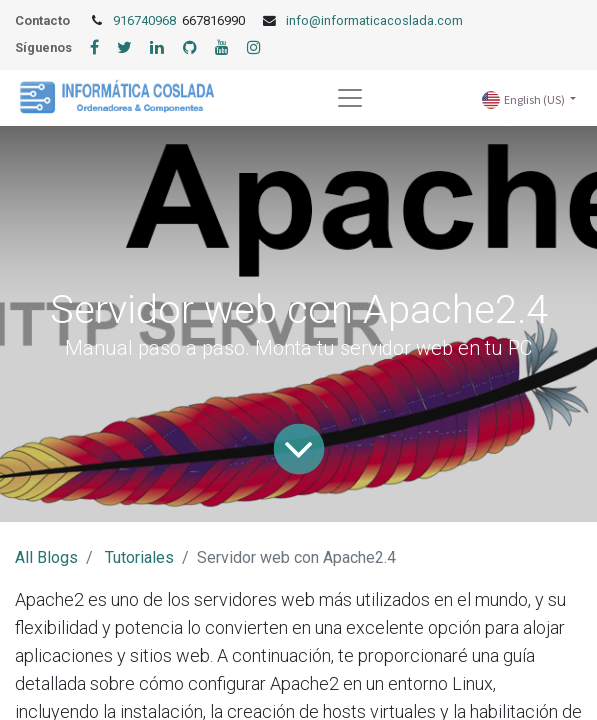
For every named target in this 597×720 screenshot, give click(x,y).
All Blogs (46, 557)
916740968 (146, 20)
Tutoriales (139, 557)
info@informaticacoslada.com (374, 20)
